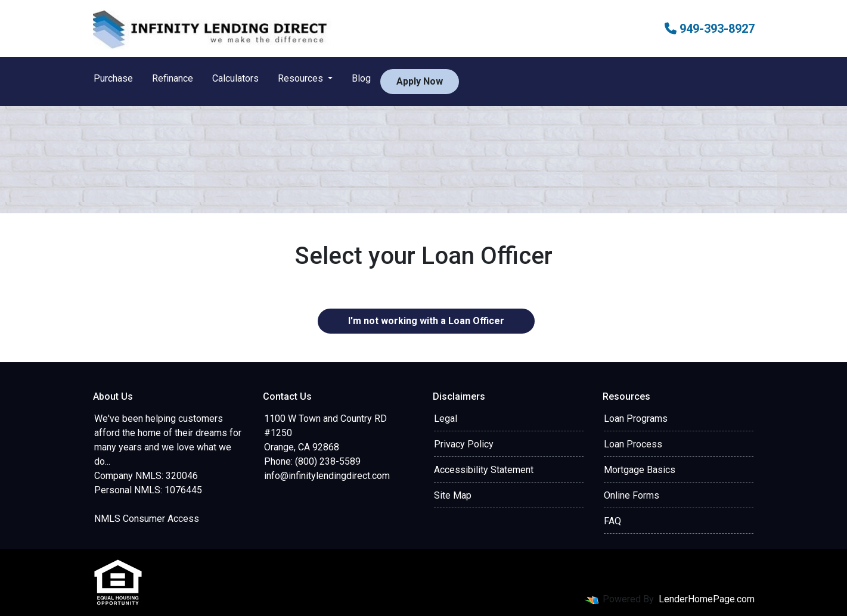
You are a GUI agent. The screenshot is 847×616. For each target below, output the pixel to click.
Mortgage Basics (640, 470)
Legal (446, 419)
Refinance (173, 78)
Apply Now (420, 81)
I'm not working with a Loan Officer (426, 321)
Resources (302, 78)
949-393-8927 (710, 29)
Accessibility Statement (484, 470)
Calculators (235, 78)
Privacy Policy (464, 444)
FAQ (612, 521)
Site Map (453, 495)
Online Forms (632, 495)
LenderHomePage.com (707, 599)
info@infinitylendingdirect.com (327, 476)
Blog (361, 78)
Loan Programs (636, 419)
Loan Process (633, 444)
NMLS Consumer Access (147, 519)
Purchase (113, 78)
